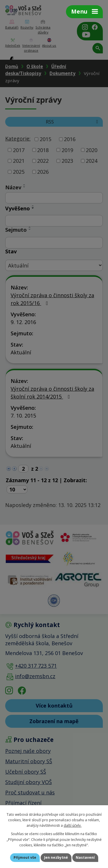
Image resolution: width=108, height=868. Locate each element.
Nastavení (85, 857)
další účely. (73, 825)
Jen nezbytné (56, 857)
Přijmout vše (25, 857)
